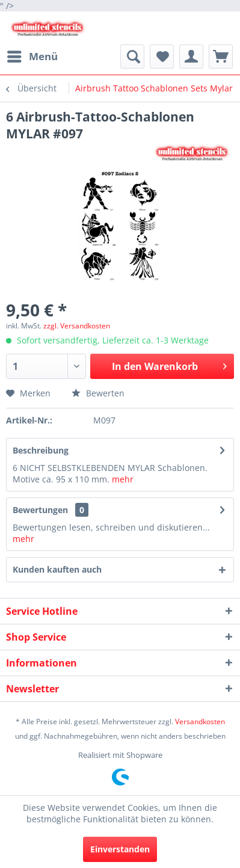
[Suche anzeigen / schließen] (132, 57)
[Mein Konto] (191, 57)
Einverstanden (120, 849)
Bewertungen (40, 510)
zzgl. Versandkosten (77, 326)
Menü (32, 55)
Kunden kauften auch (57, 569)
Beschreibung (41, 450)
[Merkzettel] (162, 57)
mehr (123, 479)
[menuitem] (32, 57)
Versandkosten (200, 722)
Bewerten (98, 393)
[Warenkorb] (221, 57)
